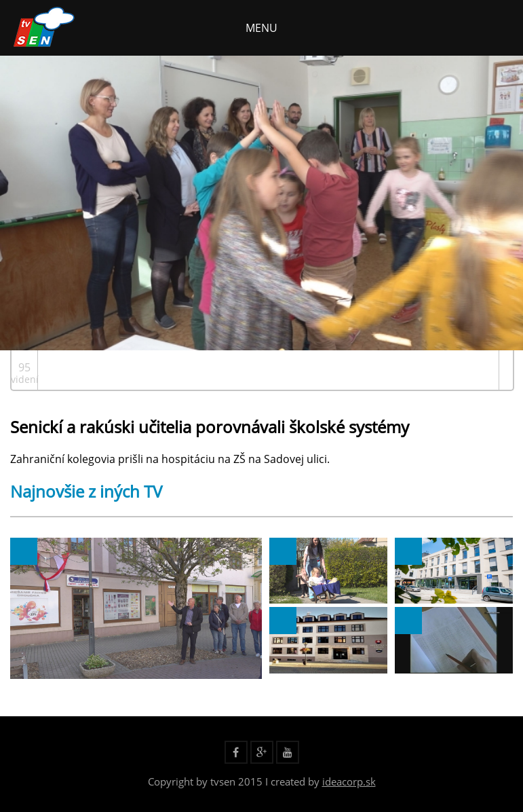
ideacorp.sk (349, 781)
